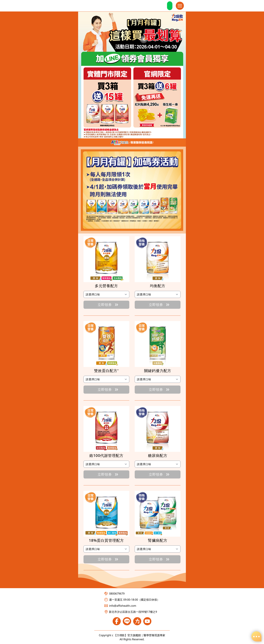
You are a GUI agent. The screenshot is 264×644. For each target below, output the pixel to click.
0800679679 (114, 594)
